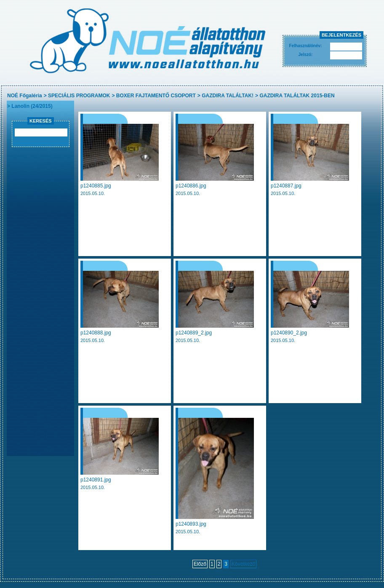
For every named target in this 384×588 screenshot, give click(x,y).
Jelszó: (306, 55)
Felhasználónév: (306, 46)
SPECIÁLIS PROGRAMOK (79, 96)
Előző (200, 564)
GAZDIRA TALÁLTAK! (228, 96)
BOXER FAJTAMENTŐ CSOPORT (156, 96)
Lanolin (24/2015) (32, 106)
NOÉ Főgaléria (25, 96)
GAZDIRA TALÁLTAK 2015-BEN (297, 96)
